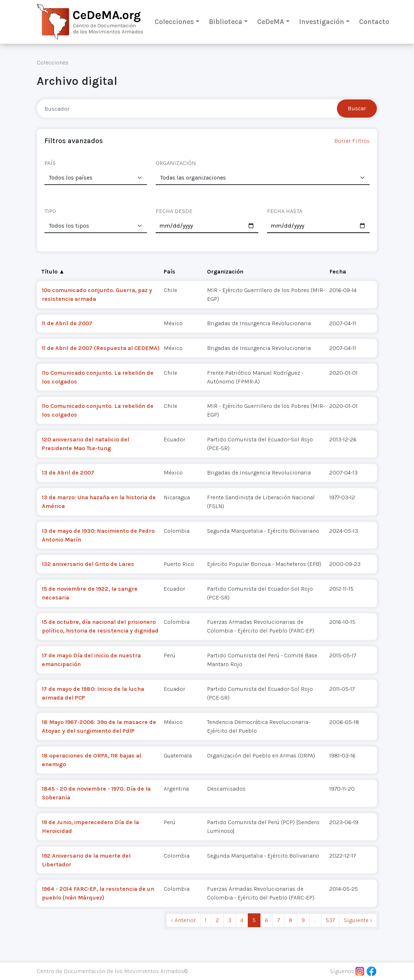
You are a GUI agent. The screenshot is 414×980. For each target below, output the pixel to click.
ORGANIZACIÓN (176, 163)
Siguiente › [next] (358, 920)
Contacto (374, 22)
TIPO (50, 211)
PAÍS (50, 163)
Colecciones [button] (174, 22)
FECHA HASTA (285, 211)
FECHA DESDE (174, 211)
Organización (225, 271)
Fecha (338, 271)
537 (330, 920)
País (170, 271)
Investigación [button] (322, 22)
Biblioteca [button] (226, 22)
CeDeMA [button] (271, 22)
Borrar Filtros (352, 141)
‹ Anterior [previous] (183, 920)
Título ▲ (53, 271)
